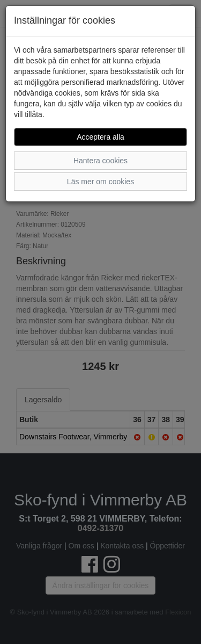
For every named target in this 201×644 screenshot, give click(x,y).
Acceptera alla (100, 137)
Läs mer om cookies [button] (100, 182)
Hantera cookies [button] (100, 161)
